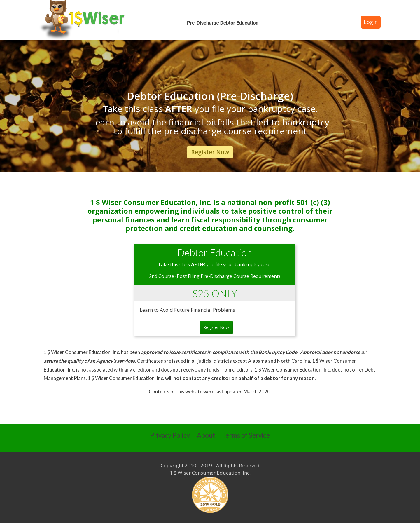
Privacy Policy (170, 435)
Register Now (210, 152)
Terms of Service (246, 435)
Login (371, 22)
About (206, 435)
